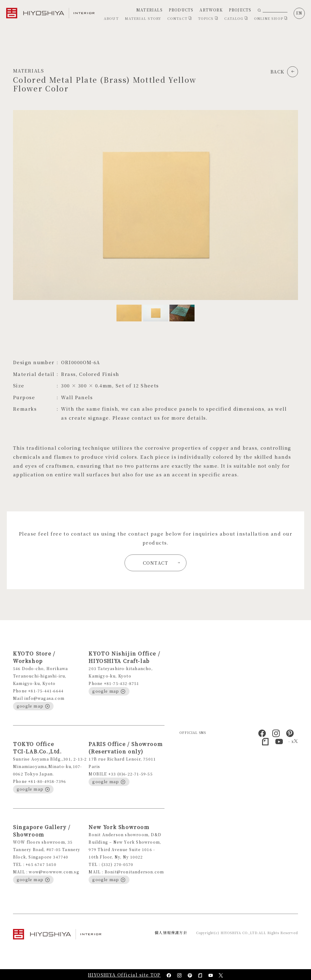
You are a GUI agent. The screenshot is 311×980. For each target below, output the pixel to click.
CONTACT (180, 18)
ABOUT (111, 18)
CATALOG (236, 18)
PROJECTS (240, 10)
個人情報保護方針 (171, 932)
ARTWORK (211, 10)
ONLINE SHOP (271, 18)
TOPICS (208, 18)
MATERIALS (149, 10)
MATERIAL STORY (143, 18)
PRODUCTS (181, 10)
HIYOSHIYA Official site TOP (124, 975)
